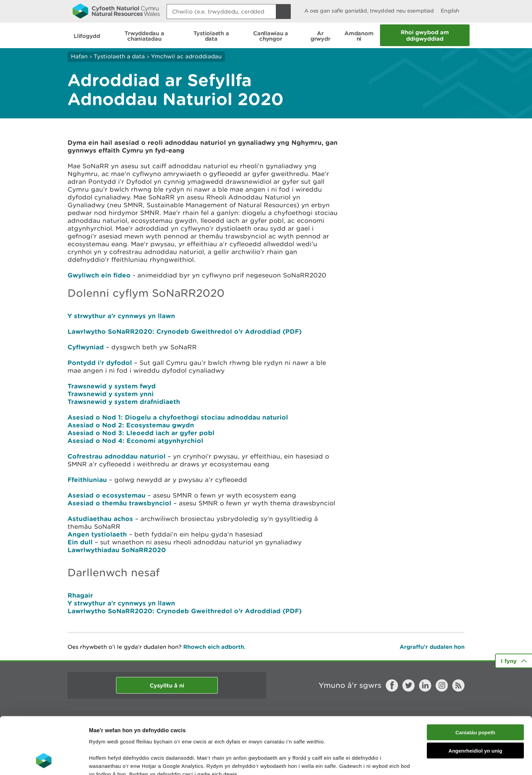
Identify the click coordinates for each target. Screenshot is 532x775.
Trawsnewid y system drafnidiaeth (124, 402)
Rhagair (80, 595)
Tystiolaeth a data (119, 56)
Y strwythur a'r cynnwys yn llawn (121, 603)
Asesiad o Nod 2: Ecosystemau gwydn (131, 425)
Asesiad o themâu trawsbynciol (119, 503)
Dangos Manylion (377, 762)
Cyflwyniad (86, 347)
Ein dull (80, 542)
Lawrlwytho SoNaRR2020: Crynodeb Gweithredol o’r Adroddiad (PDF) (185, 331)
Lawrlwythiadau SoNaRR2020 (117, 550)
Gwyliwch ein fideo (99, 275)
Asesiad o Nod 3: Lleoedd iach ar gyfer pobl (141, 433)
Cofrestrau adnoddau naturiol (117, 456)
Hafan (79, 56)
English (450, 11)
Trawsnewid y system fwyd (112, 386)
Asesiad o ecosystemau (107, 495)
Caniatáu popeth (475, 682)
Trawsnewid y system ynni (111, 394)
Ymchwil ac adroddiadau (186, 56)
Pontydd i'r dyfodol (100, 363)
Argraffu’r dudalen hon (432, 647)
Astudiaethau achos (100, 519)
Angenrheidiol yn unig (475, 700)
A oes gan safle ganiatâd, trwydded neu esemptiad (369, 11)
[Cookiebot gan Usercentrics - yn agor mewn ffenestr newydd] (44, 762)
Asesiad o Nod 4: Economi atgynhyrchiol (135, 441)
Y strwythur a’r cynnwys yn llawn (122, 316)
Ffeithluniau (87, 480)
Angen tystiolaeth (97, 534)
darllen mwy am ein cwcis (137, 740)
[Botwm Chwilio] (283, 12)
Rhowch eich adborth (214, 647)
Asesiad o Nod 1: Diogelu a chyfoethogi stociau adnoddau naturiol (178, 417)
